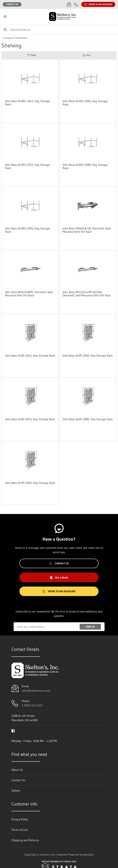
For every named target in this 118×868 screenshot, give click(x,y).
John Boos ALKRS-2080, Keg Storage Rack (85, 166)
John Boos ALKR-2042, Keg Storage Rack (30, 355)
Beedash (89, 855)
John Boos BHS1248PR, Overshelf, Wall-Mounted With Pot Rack (29, 294)
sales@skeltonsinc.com (36, 691)
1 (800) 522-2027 (32, 705)
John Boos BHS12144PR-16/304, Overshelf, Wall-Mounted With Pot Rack (87, 294)
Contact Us (12, 4)
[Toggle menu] (5, 17)
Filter (32, 55)
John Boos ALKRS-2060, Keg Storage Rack (85, 103)
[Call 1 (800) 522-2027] (76, 4)
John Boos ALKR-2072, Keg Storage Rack (30, 419)
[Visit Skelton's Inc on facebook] (13, 730)
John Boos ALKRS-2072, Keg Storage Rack (27, 166)
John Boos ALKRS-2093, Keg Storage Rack (28, 230)
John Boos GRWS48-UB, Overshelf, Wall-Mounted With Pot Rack (87, 230)
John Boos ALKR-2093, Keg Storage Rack (30, 483)
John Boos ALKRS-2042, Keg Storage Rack (28, 103)
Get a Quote (59, 577)
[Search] (59, 29)
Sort (87, 55)
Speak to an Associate (98, 4)
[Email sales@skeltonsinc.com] (69, 4)
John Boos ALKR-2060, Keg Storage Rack (88, 355)
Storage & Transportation (16, 38)
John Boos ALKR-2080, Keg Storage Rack (88, 419)
